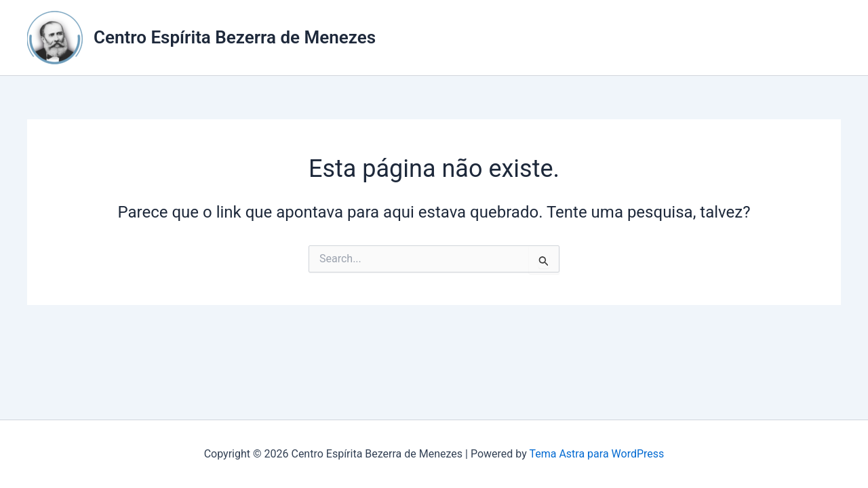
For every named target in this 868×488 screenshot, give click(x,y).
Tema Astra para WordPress (596, 454)
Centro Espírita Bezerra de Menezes (235, 37)
